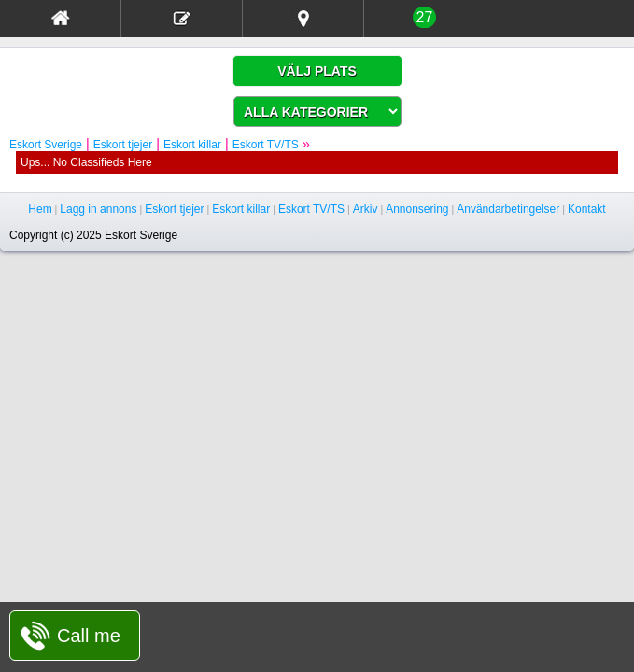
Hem (40, 209)
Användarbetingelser (508, 209)
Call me (89, 636)
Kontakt (587, 209)
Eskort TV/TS (266, 145)
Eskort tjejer (123, 145)
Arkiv (366, 209)
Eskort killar (192, 145)
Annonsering (417, 209)
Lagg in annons (98, 209)
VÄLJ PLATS (317, 71)
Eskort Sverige (46, 145)
